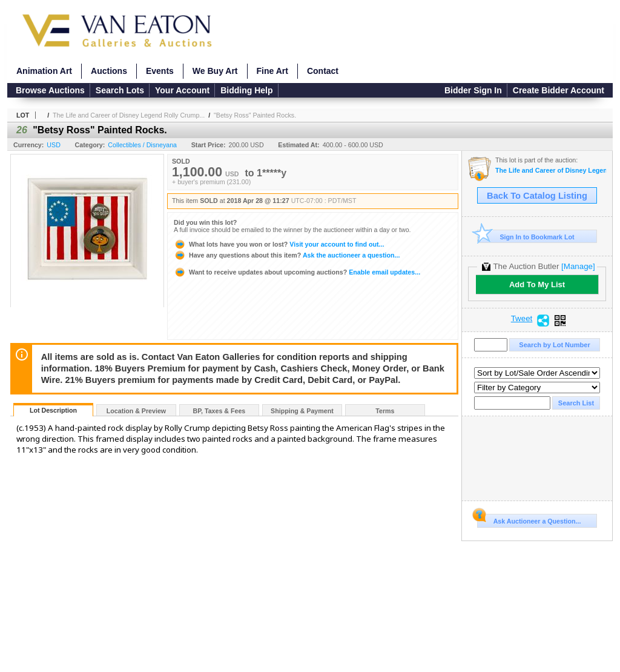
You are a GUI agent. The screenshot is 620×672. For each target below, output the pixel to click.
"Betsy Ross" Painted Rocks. (255, 115)
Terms (385, 411)
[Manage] (578, 266)
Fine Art (272, 71)
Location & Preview (136, 411)
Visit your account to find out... (279, 244)
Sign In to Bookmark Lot (526, 237)
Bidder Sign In (473, 90)
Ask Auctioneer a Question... (529, 519)
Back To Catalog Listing (537, 196)
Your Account (182, 90)
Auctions (109, 71)
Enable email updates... (297, 272)
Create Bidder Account (559, 90)
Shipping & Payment (302, 411)
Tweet (522, 319)
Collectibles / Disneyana (142, 145)
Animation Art (44, 71)
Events (160, 71)
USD (54, 145)
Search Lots (120, 90)
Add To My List (537, 284)
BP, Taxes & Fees (219, 411)
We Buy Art (215, 71)
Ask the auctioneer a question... (287, 255)
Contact (323, 71)
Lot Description (53, 410)
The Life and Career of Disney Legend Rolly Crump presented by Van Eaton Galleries (551, 171)
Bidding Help (246, 90)
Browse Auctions (50, 90)
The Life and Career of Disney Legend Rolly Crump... (129, 115)
